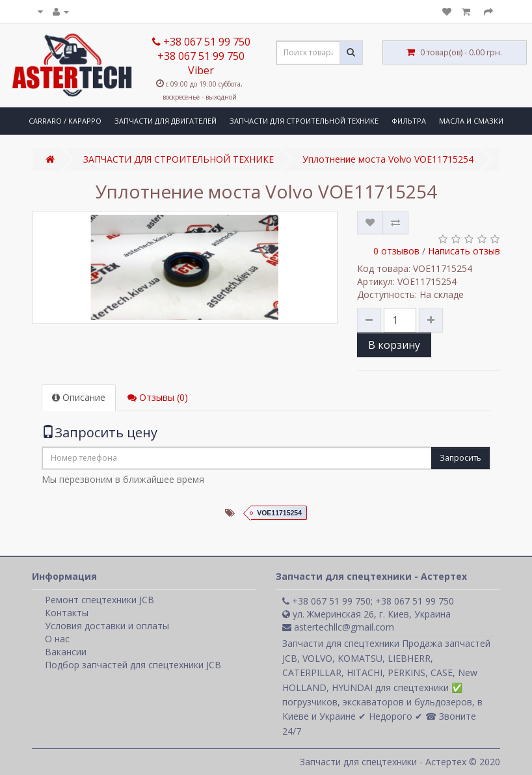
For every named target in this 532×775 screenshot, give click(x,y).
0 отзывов (396, 251)
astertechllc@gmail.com (338, 627)
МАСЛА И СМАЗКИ (471, 121)
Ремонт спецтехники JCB (100, 600)
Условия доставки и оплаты (107, 626)
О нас (57, 639)
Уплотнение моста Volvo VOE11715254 (388, 159)
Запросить (460, 458)
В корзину (394, 345)
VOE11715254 (279, 513)
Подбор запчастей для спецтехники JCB (133, 665)
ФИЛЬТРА (409, 121)
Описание (79, 397)
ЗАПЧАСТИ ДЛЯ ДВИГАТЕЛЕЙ (166, 121)
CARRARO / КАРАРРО (65, 121)
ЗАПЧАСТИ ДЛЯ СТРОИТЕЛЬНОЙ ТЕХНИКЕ (304, 121)
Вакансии (66, 652)
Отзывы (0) (158, 397)
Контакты (67, 613)
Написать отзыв (464, 251)
